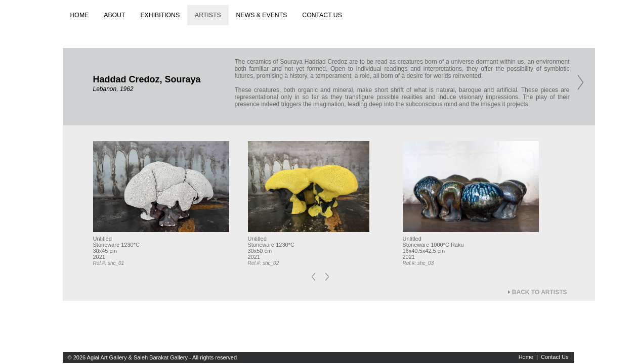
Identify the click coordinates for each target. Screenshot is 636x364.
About (114, 15)
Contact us (322, 15)
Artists (208, 15)
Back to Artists (540, 292)
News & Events (262, 15)
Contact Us (555, 357)
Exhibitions (160, 15)
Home (80, 15)
